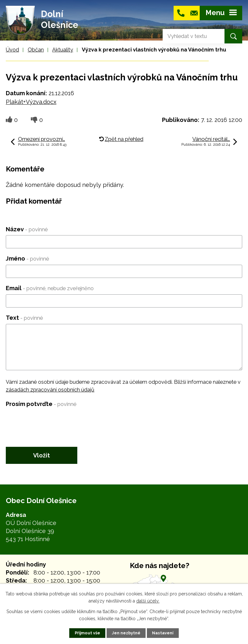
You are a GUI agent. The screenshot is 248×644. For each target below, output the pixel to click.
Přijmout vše (87, 633)
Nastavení (163, 633)
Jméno (27, 258)
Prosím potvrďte (41, 404)
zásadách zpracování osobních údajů (50, 390)
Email (50, 288)
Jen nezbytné (126, 633)
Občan (36, 50)
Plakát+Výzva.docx (31, 102)
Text (24, 318)
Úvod (12, 50)
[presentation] (55, 423)
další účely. (148, 601)
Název (27, 229)
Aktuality (63, 50)
